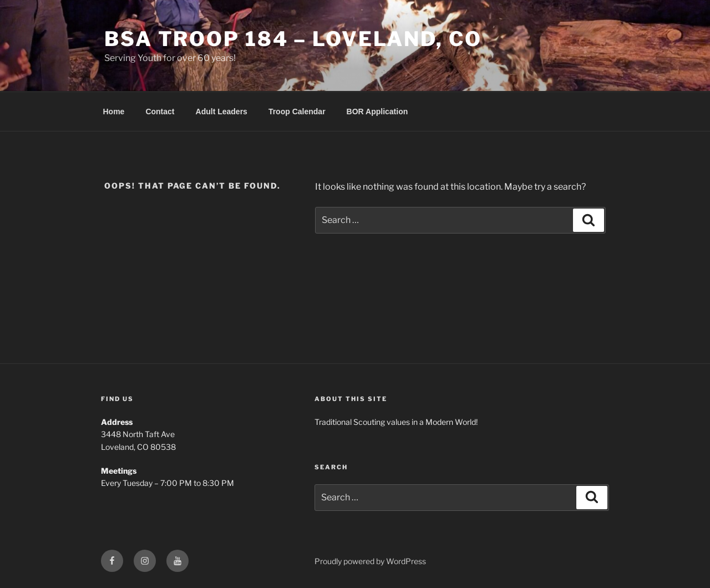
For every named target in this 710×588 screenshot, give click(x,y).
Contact (160, 111)
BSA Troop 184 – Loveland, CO (293, 39)
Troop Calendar (297, 111)
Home (114, 111)
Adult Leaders (222, 111)
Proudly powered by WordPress (370, 561)
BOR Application (377, 111)
